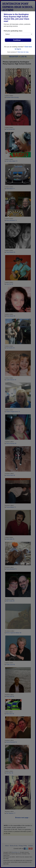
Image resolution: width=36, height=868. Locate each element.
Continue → (18, 40)
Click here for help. (23, 52)
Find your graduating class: (13, 31)
